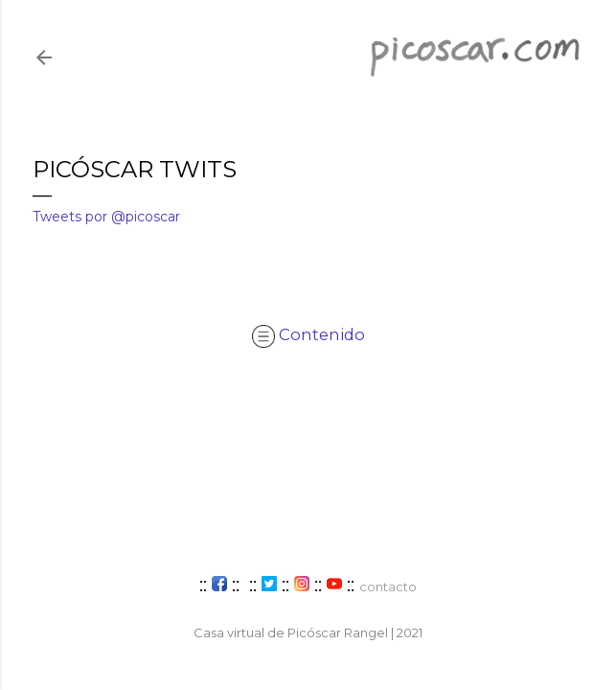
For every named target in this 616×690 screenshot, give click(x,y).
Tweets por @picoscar (106, 217)
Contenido (308, 334)
